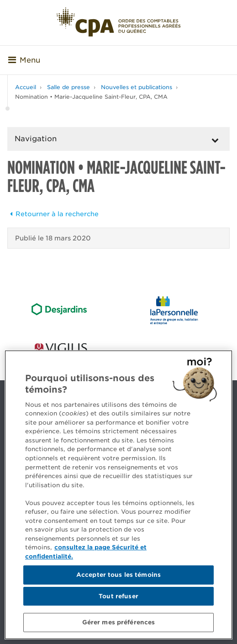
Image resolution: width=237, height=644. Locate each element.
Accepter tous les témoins (118, 575)
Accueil (26, 87)
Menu (24, 60)
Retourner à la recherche (53, 214)
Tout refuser (118, 596)
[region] (118, 495)
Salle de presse (68, 87)
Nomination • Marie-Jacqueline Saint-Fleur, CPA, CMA (91, 97)
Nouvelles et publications (137, 87)
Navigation (36, 139)
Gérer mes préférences (119, 622)
